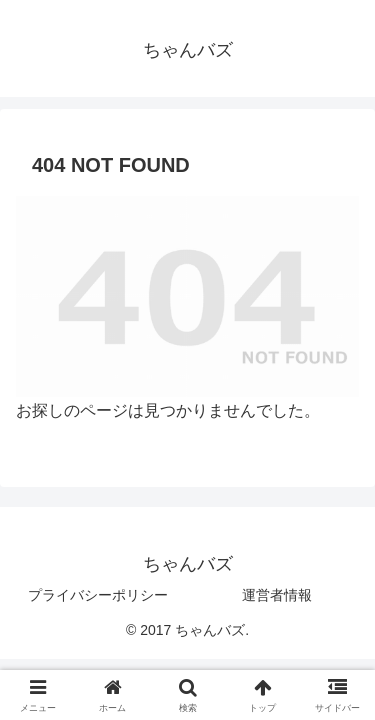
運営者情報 (277, 595)
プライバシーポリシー (98, 595)
